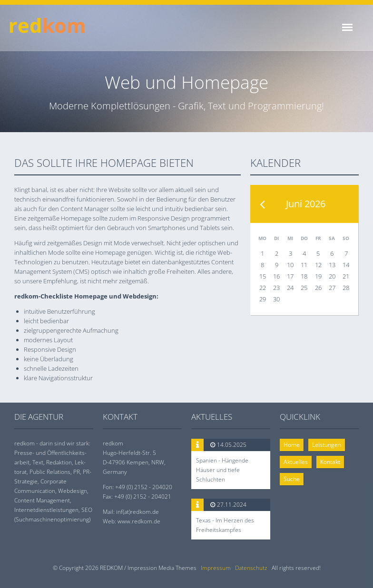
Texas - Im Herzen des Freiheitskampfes (225, 525)
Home (292, 445)
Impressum (216, 568)
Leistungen (327, 445)
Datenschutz (251, 568)
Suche (292, 479)
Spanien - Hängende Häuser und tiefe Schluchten (222, 470)
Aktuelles (296, 462)
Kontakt (330, 462)
